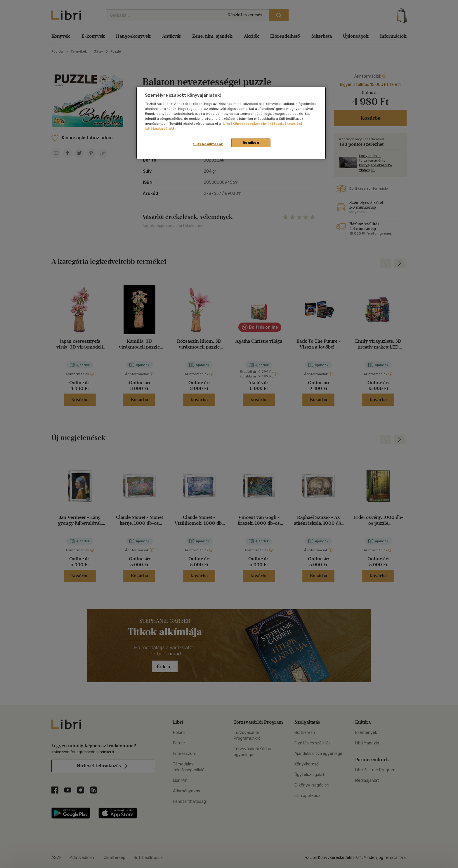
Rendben (251, 143)
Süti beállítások (208, 144)
